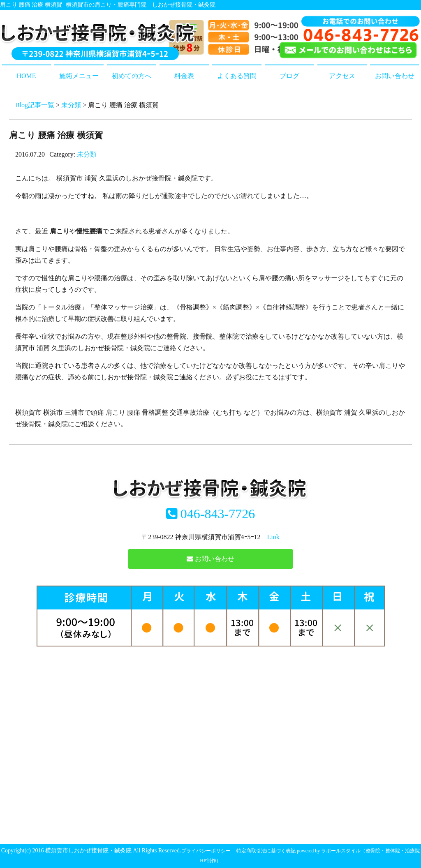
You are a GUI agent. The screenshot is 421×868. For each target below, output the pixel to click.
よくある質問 (237, 76)
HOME (26, 76)
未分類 (71, 105)
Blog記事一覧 (35, 105)
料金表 (184, 76)
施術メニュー (79, 76)
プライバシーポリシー (206, 851)
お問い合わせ (395, 76)
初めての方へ (132, 76)
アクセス (342, 76)
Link (273, 537)
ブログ (289, 76)
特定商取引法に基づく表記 (266, 851)
